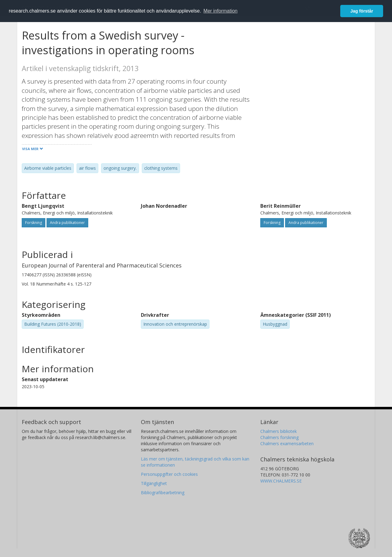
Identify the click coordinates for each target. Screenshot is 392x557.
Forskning (34, 223)
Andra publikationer (67, 223)
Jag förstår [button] (362, 11)
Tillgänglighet (154, 483)
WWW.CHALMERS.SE (281, 481)
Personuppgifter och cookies (169, 474)
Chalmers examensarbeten (287, 443)
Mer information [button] (220, 11)
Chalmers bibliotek (279, 431)
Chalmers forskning (279, 437)
